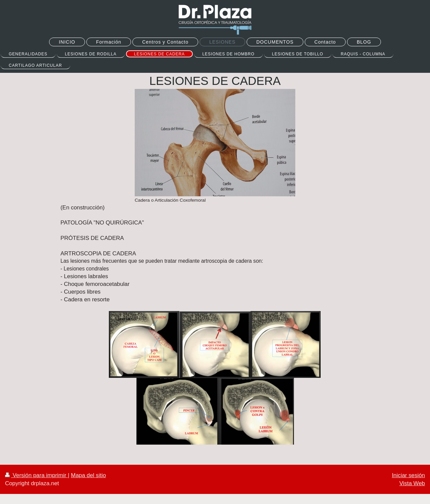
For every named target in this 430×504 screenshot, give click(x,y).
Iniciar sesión (408, 475)
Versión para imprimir (36, 475)
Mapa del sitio (88, 475)
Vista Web (412, 483)
